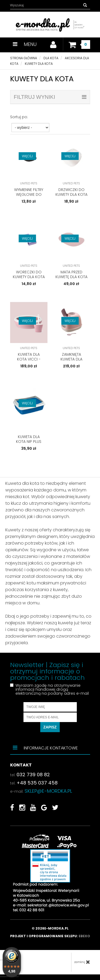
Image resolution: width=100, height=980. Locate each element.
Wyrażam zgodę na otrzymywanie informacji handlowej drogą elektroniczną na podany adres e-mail (52, 690)
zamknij (82, 962)
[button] (85, 5)
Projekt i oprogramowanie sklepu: (50, 936)
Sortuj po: (19, 117)
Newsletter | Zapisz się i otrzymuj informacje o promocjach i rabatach (47, 671)
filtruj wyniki (50, 97)
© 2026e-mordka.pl (50, 928)
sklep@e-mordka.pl (48, 791)
